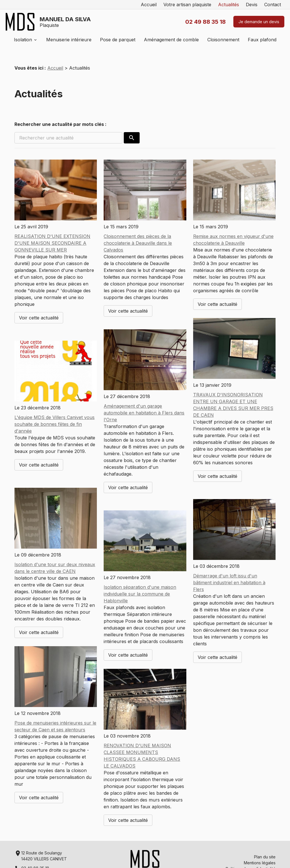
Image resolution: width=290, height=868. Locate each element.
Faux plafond (262, 40)
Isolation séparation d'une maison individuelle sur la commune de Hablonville (140, 594)
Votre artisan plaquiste (187, 5)
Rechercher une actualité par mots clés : (60, 124)
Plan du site (265, 857)
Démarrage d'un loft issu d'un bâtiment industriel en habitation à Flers (229, 583)
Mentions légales (260, 863)
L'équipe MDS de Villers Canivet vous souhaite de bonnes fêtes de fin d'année (55, 424)
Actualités (229, 5)
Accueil (149, 5)
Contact (273, 5)
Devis (252, 5)
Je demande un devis (259, 22)
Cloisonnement (223, 40)
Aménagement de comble (171, 40)
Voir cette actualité (39, 318)
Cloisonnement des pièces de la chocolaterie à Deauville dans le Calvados (138, 243)
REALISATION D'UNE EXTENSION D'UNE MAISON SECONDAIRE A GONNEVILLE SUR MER (52, 243)
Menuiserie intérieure (69, 40)
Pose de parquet (118, 40)
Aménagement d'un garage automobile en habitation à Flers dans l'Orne (144, 413)
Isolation (23, 40)
